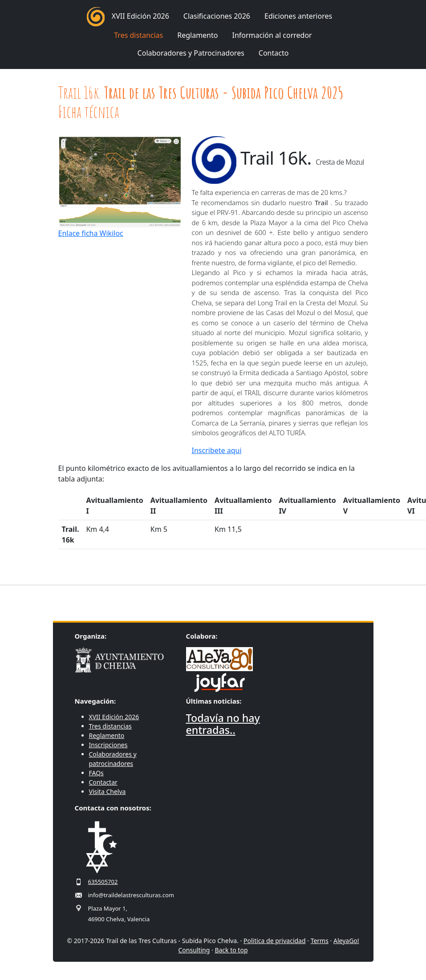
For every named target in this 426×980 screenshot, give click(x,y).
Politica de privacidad (275, 941)
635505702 (103, 882)
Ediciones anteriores (298, 16)
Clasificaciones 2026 (217, 16)
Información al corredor (272, 35)
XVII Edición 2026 (140, 16)
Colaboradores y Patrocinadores (191, 53)
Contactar (103, 782)
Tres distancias (138, 35)
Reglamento (197, 35)
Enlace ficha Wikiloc (91, 233)
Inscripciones (108, 745)
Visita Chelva (108, 792)
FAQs (96, 773)
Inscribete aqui (217, 450)
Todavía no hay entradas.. (223, 724)
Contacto (274, 53)
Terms (320, 941)
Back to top (231, 950)
